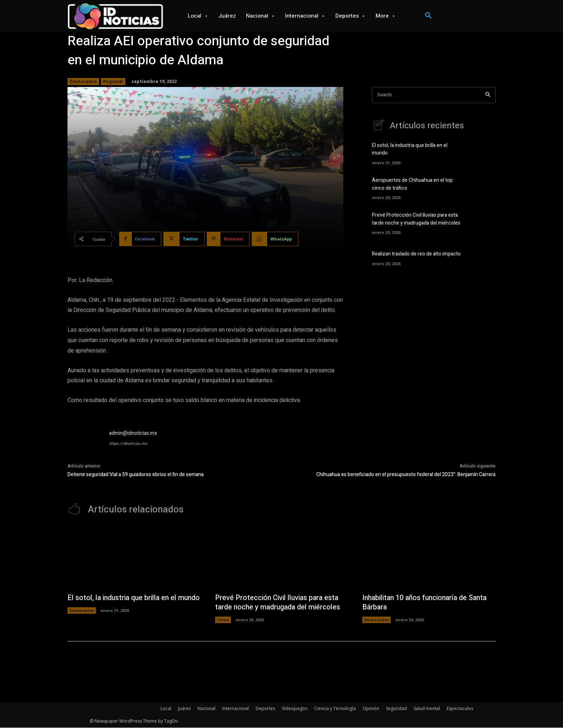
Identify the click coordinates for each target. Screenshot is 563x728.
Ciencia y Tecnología (335, 709)
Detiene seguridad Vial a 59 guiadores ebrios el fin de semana (136, 474)
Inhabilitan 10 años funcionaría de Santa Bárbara (426, 603)
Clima (223, 620)
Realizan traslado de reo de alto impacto (416, 254)
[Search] (488, 95)
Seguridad (396, 709)
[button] (428, 16)
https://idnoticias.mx (128, 444)
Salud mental (427, 709)
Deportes (265, 709)
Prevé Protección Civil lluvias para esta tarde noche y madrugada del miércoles (416, 220)
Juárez (184, 709)
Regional (113, 82)
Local (166, 709)
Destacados (83, 82)
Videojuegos (295, 709)
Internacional (236, 709)
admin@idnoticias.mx (133, 433)
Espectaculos (460, 709)
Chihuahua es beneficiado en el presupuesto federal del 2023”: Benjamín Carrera (406, 474)
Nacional (206, 709)
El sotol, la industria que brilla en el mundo (123, 603)
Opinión (371, 709)
